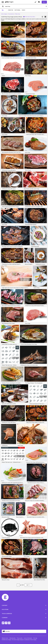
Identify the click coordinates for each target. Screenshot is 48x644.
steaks (3, 76)
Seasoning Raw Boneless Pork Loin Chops (12, 152)
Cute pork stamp (6, 538)
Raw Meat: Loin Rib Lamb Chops (32, 189)
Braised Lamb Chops (31, 58)
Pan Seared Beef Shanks (31, 224)
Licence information (28, 638)
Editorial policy (13, 638)
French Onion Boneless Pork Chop (29, 344)
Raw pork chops (6, 517)
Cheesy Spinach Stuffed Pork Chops (10, 207)
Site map (35, 638)
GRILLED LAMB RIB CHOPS (9, 404)
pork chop (28, 152)
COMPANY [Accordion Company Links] (24, 618)
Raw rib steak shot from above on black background (14, 94)
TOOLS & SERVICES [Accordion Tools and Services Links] (24, 614)
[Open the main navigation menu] (3, 2)
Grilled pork (5, 445)
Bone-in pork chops (21, 517)
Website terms (5, 638)
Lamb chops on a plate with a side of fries (11, 344)
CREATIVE (11, 10)
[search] (3, 6)
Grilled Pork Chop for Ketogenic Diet (34, 207)
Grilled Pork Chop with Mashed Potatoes (35, 306)
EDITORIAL (17, 10)
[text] (25, 6)
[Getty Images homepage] (9, 2)
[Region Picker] (24, 631)
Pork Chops (28, 76)
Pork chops (5, 116)
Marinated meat (35, 246)
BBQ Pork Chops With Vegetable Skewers (37, 39)
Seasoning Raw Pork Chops (8, 323)
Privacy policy (20, 638)
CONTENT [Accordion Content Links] (24, 605)
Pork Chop (4, 224)
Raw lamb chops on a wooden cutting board (37, 517)
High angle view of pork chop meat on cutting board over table (17, 288)
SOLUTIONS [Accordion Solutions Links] (24, 609)
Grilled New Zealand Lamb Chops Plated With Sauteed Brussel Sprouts (19, 39)
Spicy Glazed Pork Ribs (39, 580)
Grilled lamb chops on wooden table (29, 365)
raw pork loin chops (30, 94)
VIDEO (23, 10)
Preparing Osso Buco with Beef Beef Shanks (12, 264)
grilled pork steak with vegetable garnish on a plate (14, 483)
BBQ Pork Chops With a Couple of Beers (36, 422)
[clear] (47, 6)
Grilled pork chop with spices (9, 170)
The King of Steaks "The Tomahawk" (34, 383)
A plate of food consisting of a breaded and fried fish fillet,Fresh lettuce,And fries (21, 383)
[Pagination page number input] (18, 585)
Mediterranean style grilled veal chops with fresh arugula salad (17, 500)
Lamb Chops (37, 288)
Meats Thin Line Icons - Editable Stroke (11, 365)
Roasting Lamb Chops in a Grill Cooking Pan (12, 246)
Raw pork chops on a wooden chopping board (36, 500)
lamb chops (20, 445)
